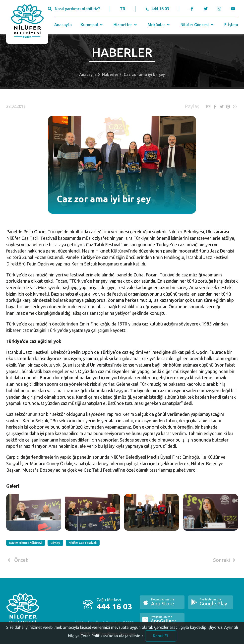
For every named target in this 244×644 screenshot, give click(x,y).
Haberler (110, 74)
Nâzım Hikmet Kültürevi (26, 543)
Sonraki (225, 560)
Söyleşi (55, 543)
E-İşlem (231, 25)
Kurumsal (92, 25)
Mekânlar (159, 25)
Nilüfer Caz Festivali (83, 543)
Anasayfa (63, 25)
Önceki (18, 560)
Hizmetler (126, 25)
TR (123, 9)
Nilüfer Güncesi (197, 25)
